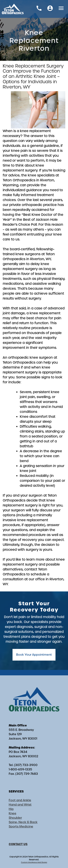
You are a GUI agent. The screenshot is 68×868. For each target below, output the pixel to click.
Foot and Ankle (20, 800)
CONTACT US (18, 844)
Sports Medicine (21, 826)
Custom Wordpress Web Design (34, 862)
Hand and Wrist (20, 805)
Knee (13, 813)
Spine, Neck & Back (23, 822)
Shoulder (15, 818)
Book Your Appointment (34, 655)
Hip (11, 809)
